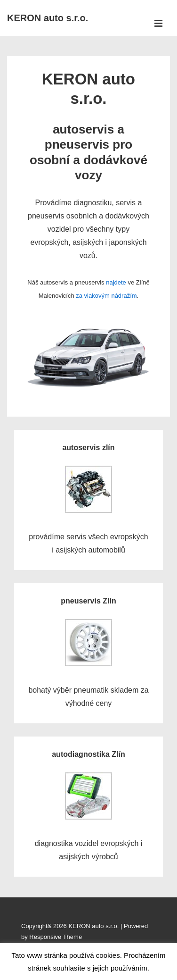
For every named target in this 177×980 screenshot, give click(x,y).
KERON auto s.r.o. (48, 18)
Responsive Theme (56, 937)
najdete (116, 282)
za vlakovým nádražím (106, 296)
